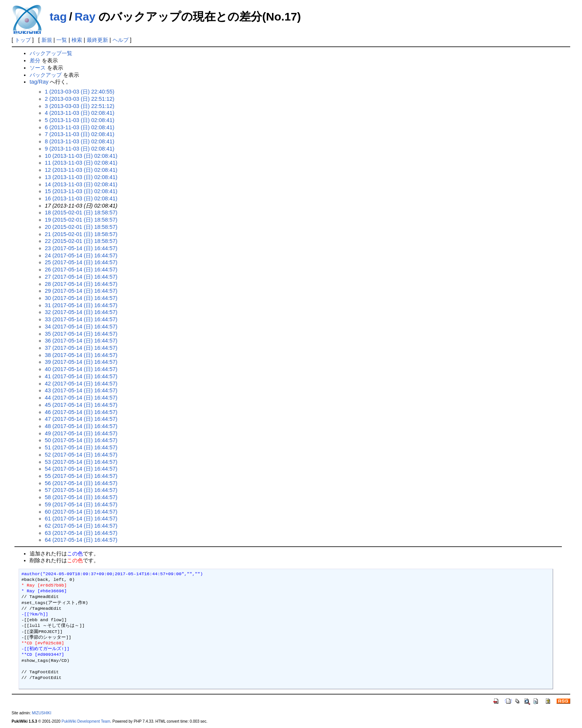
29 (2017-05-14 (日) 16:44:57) (81, 291)
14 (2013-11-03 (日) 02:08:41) (81, 184)
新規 (47, 40)
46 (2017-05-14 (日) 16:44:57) (81, 412)
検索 (77, 40)
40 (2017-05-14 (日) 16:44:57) (81, 369)
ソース (38, 68)
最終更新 (97, 40)
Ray (85, 17)
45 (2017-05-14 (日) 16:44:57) (81, 405)
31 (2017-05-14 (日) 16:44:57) (81, 305)
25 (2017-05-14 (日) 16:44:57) (81, 262)
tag (58, 17)
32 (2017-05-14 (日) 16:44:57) (81, 312)
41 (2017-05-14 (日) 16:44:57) (81, 376)
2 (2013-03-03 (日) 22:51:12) (80, 99)
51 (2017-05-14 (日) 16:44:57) (81, 447)
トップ (23, 40)
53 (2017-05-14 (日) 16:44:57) (81, 462)
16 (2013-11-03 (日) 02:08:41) (81, 198)
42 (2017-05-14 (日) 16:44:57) (81, 384)
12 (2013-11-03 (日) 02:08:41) (81, 170)
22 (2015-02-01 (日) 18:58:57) (81, 241)
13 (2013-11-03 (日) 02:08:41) (81, 177)
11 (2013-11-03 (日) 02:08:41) (81, 163)
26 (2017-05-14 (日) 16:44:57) (81, 270)
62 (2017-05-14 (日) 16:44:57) (81, 526)
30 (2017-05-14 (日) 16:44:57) (81, 298)
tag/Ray (39, 82)
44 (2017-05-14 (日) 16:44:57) (81, 398)
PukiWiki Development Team (86, 721)
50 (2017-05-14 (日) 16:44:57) (81, 440)
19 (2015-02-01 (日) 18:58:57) (81, 220)
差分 (35, 60)
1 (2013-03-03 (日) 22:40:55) (80, 92)
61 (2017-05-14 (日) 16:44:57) (81, 519)
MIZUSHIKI (42, 713)
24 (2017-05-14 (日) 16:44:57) (81, 255)
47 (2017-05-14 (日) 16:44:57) (81, 419)
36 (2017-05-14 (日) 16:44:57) (81, 341)
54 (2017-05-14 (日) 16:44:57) (81, 469)
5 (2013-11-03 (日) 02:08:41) (80, 120)
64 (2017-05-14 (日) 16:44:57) (81, 540)
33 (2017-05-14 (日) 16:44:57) (81, 319)
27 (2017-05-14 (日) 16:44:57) (81, 277)
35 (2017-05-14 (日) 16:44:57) (81, 334)
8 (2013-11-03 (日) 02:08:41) (80, 141)
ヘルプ (121, 40)
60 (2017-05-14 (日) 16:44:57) (81, 512)
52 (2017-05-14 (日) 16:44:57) (81, 455)
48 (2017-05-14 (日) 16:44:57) (81, 426)
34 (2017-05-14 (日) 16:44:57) (81, 327)
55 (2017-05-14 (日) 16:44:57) (81, 476)
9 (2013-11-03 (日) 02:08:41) (80, 149)
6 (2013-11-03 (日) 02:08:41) (80, 127)
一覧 (62, 40)
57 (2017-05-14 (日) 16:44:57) (81, 490)
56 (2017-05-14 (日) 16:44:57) (81, 483)
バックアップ (46, 75)
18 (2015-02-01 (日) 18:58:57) (81, 213)
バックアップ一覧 (51, 53)
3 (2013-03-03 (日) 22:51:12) (80, 106)
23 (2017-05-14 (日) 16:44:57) (81, 248)
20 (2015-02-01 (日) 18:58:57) (81, 227)
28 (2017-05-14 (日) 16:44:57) (81, 284)
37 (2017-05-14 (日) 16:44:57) (81, 348)
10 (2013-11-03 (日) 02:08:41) (81, 156)
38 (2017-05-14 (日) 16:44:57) (81, 355)
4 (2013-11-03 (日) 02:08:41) (80, 113)
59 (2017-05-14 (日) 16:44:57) (81, 504)
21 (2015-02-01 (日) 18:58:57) (81, 234)
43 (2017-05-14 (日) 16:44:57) (81, 390)
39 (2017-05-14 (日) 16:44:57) (81, 362)
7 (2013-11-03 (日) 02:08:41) (80, 134)
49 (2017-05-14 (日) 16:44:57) (81, 433)
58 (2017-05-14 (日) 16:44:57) (81, 497)
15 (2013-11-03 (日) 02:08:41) (81, 191)
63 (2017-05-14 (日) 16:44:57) (81, 533)
